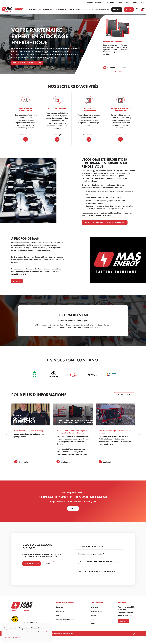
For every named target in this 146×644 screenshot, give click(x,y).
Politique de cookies (66, 634)
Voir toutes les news (124, 395)
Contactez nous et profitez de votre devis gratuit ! (105, 222)
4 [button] (121, 71)
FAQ (135, 3)
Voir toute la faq (32, 564)
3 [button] (119, 71)
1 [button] (116, 71)
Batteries (59, 607)
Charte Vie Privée (52, 634)
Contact (117, 10)
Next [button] (117, 321)
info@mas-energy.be (126, 612)
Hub (58, 615)
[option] (118, 44)
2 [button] (117, 71)
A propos (110, 3)
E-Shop (129, 10)
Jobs (128, 3)
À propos (17, 281)
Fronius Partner (97, 611)
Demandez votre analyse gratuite (27, 63)
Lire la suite (23, 462)
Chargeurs (62, 9)
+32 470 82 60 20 (125, 615)
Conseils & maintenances (97, 9)
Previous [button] (29, 321)
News (120, 3)
